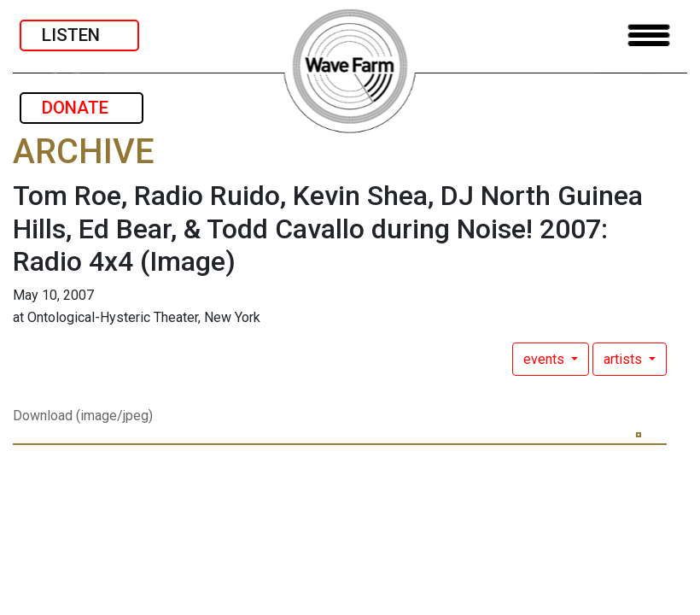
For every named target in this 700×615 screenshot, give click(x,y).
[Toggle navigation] (649, 35)
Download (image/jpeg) (83, 416)
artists (624, 359)
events (545, 359)
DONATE (82, 108)
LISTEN (79, 35)
